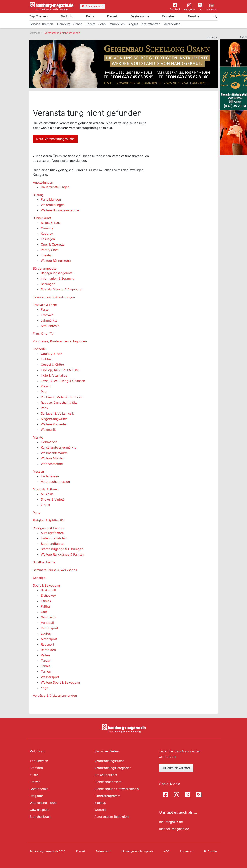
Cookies (211, 851)
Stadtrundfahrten (53, 544)
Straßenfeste (50, 326)
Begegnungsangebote (57, 273)
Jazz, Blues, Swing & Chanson (63, 381)
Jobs (102, 24)
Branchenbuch (40, 817)
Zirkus (45, 505)
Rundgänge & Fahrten (48, 528)
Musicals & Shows (46, 489)
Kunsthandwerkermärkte (58, 447)
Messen (38, 471)
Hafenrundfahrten (54, 538)
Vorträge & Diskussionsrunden (55, 696)
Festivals (47, 315)
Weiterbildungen (53, 205)
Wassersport (50, 677)
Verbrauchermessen (55, 482)
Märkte (38, 437)
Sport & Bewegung (46, 585)
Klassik (46, 386)
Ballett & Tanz (51, 223)
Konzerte (39, 349)
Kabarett (47, 234)
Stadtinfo (67, 16)
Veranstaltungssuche (109, 761)
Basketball (48, 590)
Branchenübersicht (108, 782)
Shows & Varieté (53, 499)
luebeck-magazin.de (174, 829)
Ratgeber (168, 16)
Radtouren (48, 650)
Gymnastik (48, 617)
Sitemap (100, 803)
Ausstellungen (43, 182)
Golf (44, 612)
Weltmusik (48, 430)
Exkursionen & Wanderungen (54, 297)
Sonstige (39, 578)
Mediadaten (172, 24)
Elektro (46, 359)
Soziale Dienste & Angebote (61, 289)
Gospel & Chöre (52, 365)
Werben (100, 810)
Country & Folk (52, 354)
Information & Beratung (58, 278)
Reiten (45, 655)
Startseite (35, 33)
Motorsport (49, 639)
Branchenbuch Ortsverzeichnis (117, 789)
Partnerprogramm (107, 796)
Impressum (187, 851)
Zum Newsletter (176, 768)
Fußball (46, 606)
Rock (44, 408)
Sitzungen (48, 284)
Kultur (90, 16)
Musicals (47, 494)
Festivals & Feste (45, 305)
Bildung (38, 195)
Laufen (46, 634)
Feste (45, 309)
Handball (47, 623)
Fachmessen (50, 476)
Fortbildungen (51, 199)
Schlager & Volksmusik (57, 413)
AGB (167, 851)
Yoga (45, 688)
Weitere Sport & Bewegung (60, 682)
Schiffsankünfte (44, 562)
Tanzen (46, 661)
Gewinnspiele (39, 810)
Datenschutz (103, 851)
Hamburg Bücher (69, 24)
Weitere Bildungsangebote (60, 210)
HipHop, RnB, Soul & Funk (60, 370)
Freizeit (112, 16)
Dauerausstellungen (55, 187)
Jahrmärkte (49, 320)
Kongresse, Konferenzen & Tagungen (60, 341)
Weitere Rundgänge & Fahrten (62, 554)
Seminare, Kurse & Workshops (55, 570)
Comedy (47, 228)
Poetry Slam (50, 250)
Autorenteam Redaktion (111, 817)
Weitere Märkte (52, 458)
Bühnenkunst (42, 218)
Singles (133, 24)
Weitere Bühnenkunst (56, 261)
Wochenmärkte (52, 464)
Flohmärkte (49, 442)
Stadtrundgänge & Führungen (62, 549)
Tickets (90, 24)
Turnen (46, 671)
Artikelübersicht (106, 775)
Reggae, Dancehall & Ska (59, 403)
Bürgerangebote (45, 268)
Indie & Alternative (54, 375)
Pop (44, 392)
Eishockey (48, 596)
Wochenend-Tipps (43, 803)
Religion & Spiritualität (49, 520)
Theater (46, 255)
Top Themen (38, 16)
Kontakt (81, 851)
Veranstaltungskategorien (113, 768)
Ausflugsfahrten (52, 533)
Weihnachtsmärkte (54, 453)
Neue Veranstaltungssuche (55, 139)
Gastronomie (140, 16)
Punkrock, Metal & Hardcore (61, 397)
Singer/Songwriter (54, 419)
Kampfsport (49, 628)
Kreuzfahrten (151, 24)
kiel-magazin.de (171, 822)
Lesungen (48, 239)
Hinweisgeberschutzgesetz (137, 851)
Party (37, 513)
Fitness (46, 601)
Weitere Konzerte (53, 424)
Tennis (45, 666)
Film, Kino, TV (43, 334)
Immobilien (117, 24)
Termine (193, 16)
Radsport (47, 644)
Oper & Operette (53, 244)
